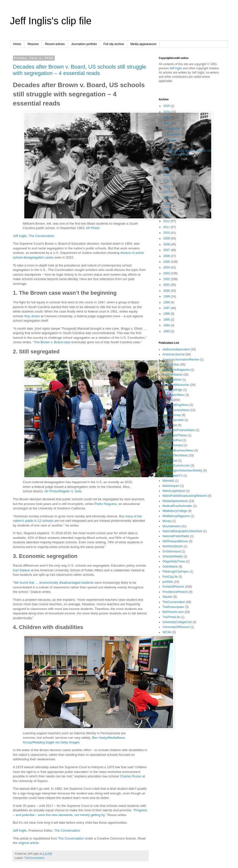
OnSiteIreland (171, 552)
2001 (167, 285)
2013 (167, 215)
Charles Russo (131, 776)
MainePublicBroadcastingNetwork (185, 496)
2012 (167, 221)
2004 (167, 267)
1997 (167, 308)
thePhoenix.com (173, 612)
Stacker (167, 597)
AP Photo (93, 228)
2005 (167, 262)
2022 (167, 124)
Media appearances (143, 44)
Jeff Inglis (20, 236)
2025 (167, 106)
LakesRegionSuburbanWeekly (182, 471)
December (174, 129)
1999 (167, 296)
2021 (167, 169)
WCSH (167, 632)
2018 (167, 186)
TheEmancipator (173, 607)
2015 (167, 204)
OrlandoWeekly (173, 556)
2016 (167, 198)
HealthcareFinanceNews (179, 430)
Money (167, 521)
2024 (167, 112)
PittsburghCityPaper (176, 572)
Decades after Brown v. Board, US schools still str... (189, 153)
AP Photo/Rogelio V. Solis (63, 491)
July (170, 146)
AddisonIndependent (176, 349)
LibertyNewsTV (172, 476)
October (173, 140)
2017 (167, 192)
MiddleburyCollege (175, 511)
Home (17, 44)
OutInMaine (170, 567)
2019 (167, 181)
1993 (167, 331)
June (170, 162)
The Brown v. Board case (52, 342)
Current (167, 400)
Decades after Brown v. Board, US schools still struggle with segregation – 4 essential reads (80, 70)
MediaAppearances (175, 501)
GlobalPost (170, 425)
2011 (167, 227)
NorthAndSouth (173, 546)
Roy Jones (32, 316)
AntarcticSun (171, 365)
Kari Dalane (21, 570)
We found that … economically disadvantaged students (54, 583)
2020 (167, 175)
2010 (167, 233)
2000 (167, 291)
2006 (167, 256)
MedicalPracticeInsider (177, 506)
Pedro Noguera (105, 504)
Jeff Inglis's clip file (51, 21)
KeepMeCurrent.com (176, 466)
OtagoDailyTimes (174, 561)
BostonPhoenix (172, 375)
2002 (167, 279)
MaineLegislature (174, 491)
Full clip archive (114, 44)
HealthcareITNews (175, 435)
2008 (167, 244)
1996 (167, 314)
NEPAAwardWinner (175, 541)
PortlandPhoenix (173, 587)
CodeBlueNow (172, 380)
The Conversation (41, 236)
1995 (167, 320)
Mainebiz (168, 481)
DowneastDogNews (175, 405)
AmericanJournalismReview (181, 360)
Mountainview (171, 526)
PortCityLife (170, 577)
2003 (167, 273)
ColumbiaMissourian (176, 385)
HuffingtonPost (172, 440)
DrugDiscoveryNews (176, 410)
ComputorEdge (172, 390)
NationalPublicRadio (176, 536)
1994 (167, 325)
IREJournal (170, 461)
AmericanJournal (174, 354)
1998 (167, 302)
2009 (167, 238)
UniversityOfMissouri (176, 627)
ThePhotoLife (171, 617)
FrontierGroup (172, 415)
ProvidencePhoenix (175, 592)
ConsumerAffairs (173, 395)
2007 (167, 250)
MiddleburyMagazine (176, 516)
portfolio (168, 582)
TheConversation (34, 858)
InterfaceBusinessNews (178, 450)
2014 (167, 210)
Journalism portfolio (84, 44)
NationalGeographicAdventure (182, 531)
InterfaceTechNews (175, 455)
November (174, 134)
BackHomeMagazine (176, 370)
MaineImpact (171, 486)
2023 (167, 118)
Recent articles (55, 44)
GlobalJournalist (173, 420)
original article (28, 843)
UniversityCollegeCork (177, 622)
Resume (33, 44)
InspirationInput (173, 445)
